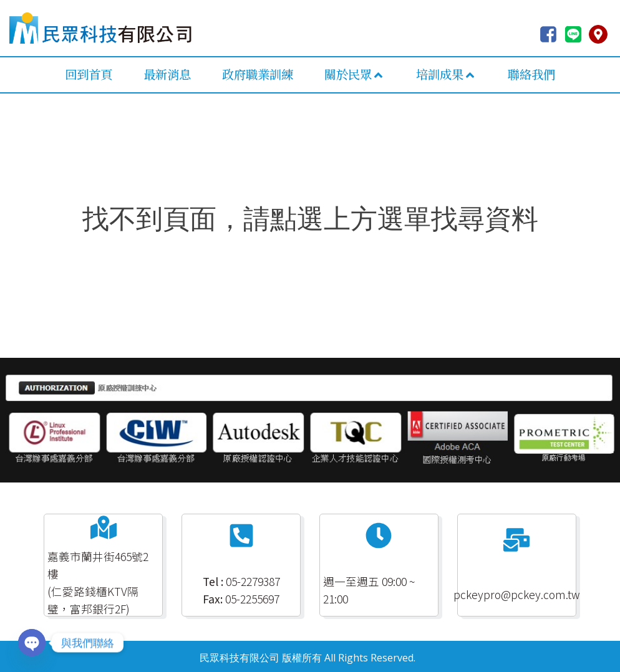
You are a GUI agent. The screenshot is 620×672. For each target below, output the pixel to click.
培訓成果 (446, 74)
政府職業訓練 (258, 74)
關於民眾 (355, 74)
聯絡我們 (531, 74)
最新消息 (167, 74)
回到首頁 (89, 74)
